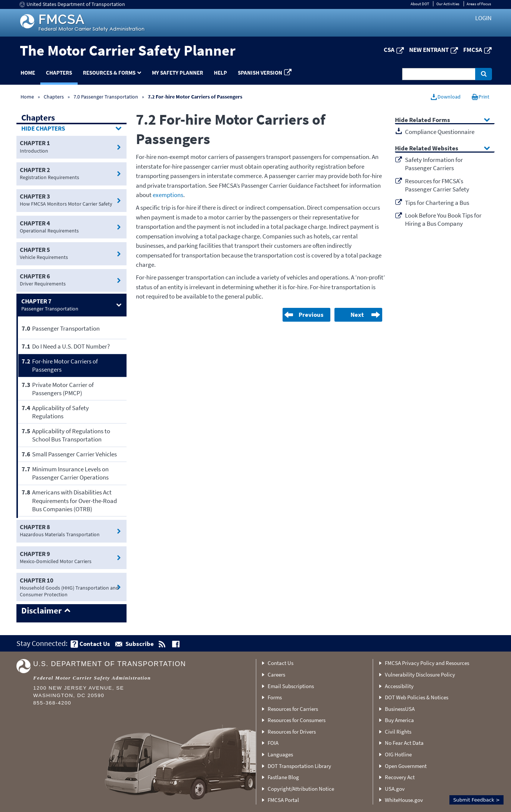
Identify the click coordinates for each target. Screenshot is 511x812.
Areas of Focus (479, 4)
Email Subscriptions (291, 686)
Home (28, 73)
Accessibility (399, 686)
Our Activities (448, 4)
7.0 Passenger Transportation (106, 97)
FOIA (273, 743)
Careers (276, 674)
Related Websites (434, 149)
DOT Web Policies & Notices (417, 697)
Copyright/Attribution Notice (301, 789)
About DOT (420, 4)
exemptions (168, 195)
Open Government (406, 766)
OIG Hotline (398, 754)
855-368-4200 (52, 703)
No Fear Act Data (404, 743)
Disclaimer (41, 611)
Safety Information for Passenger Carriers (434, 164)
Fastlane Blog (283, 777)
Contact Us (281, 663)
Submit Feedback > (476, 800)
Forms (275, 697)
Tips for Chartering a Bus (437, 203)
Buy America (399, 720)
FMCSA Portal (283, 800)
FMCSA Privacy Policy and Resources (427, 663)
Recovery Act (400, 777)
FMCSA (473, 50)
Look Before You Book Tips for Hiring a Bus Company (443, 219)
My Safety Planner (177, 73)
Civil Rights (398, 732)
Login (483, 18)
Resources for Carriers (293, 709)
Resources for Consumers (297, 720)
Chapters (59, 73)
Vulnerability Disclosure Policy (420, 674)
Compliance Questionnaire (440, 132)
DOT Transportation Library (299, 766)
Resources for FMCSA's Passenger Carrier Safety (437, 185)
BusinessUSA (400, 709)
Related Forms (430, 120)
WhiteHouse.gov (404, 800)
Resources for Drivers (292, 732)
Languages (280, 754)
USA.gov (395, 789)
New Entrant (429, 50)
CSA (389, 50)
